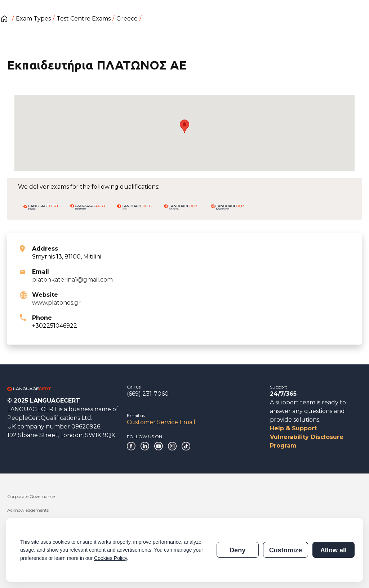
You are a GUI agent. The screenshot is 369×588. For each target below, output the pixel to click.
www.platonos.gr (56, 303)
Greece (127, 19)
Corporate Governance (31, 496)
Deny (237, 550)
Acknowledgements (28, 510)
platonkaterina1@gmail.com (72, 280)
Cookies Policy (110, 558)
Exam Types (33, 19)
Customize (286, 550)
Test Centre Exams (84, 19)
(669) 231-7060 (148, 394)
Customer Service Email (161, 422)
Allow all (334, 550)
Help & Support (293, 428)
